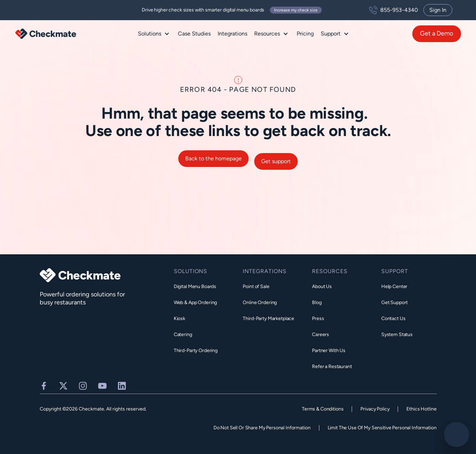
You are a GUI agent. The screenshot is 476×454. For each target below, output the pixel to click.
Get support (276, 164)
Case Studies (194, 34)
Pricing (305, 34)
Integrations (232, 34)
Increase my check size (296, 10)
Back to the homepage (213, 161)
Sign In (438, 10)
